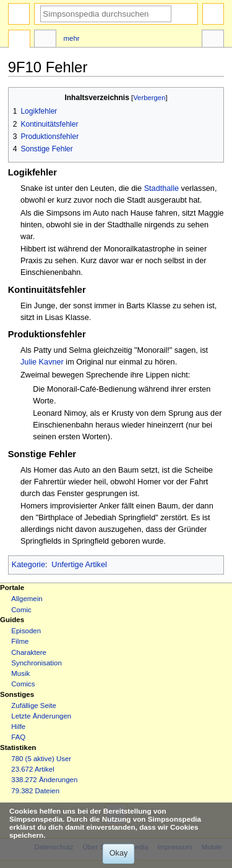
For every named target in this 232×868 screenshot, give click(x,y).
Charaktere (29, 652)
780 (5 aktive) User (41, 759)
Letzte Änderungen (41, 716)
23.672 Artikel (32, 769)
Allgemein (27, 599)
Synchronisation (37, 663)
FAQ (18, 737)
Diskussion (45, 40)
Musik (20, 673)
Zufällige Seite (34, 706)
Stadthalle (161, 188)
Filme (20, 641)
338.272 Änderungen (44, 780)
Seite (19, 40)
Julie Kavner (42, 362)
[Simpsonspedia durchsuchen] (106, 14)
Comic (21, 610)
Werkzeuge (213, 40)
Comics (23, 684)
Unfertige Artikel (79, 565)
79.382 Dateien (35, 791)
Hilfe (18, 727)
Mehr (72, 38)
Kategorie (28, 565)
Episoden (26, 631)
